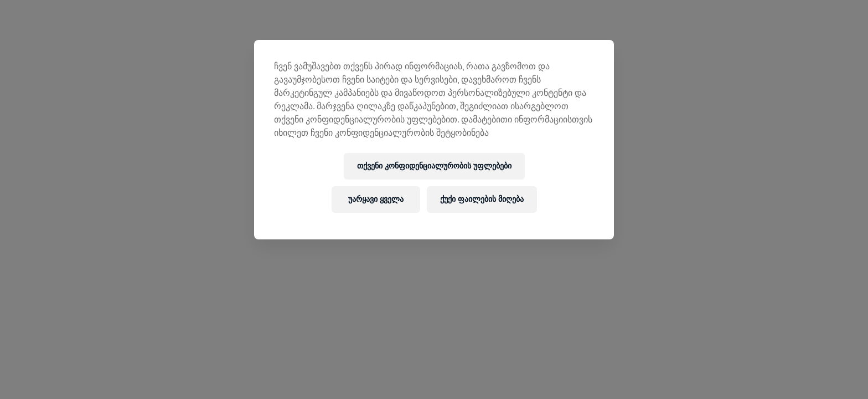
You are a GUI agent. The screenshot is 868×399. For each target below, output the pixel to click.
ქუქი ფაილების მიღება (482, 199)
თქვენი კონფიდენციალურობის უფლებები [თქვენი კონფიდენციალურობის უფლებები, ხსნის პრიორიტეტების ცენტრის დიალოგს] (434, 166)
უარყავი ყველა (376, 199)
